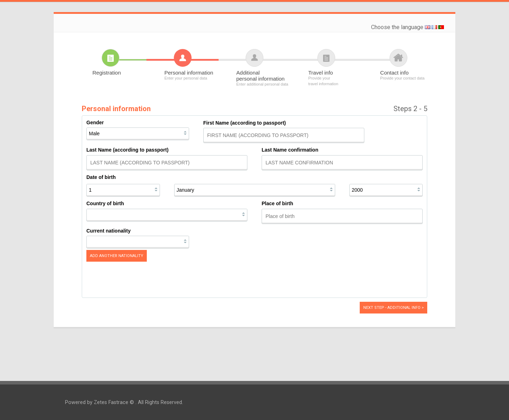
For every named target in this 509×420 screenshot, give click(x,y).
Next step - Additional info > (393, 308)
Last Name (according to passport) (127, 150)
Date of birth (101, 177)
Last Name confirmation (290, 150)
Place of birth (277, 203)
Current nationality (108, 231)
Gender (95, 122)
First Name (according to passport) (245, 123)
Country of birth (105, 203)
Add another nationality (117, 256)
